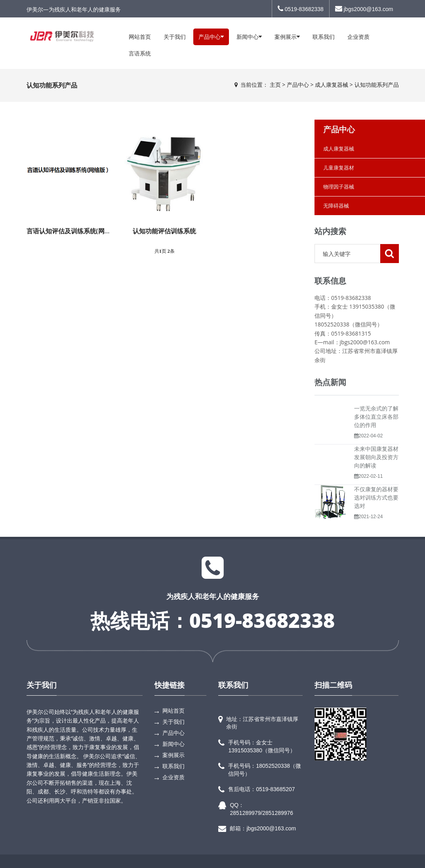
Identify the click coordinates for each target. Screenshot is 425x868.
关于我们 (175, 37)
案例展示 (287, 37)
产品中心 (211, 37)
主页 (275, 85)
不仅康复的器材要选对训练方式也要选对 (376, 497)
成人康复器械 (332, 85)
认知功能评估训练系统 (164, 231)
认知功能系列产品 (377, 85)
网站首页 (140, 37)
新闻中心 (249, 37)
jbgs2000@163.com (364, 9)
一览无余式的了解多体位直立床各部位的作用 (376, 417)
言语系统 (140, 53)
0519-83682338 (301, 9)
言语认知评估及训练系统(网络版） (75, 231)
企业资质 (358, 37)
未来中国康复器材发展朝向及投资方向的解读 (376, 457)
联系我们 (324, 37)
